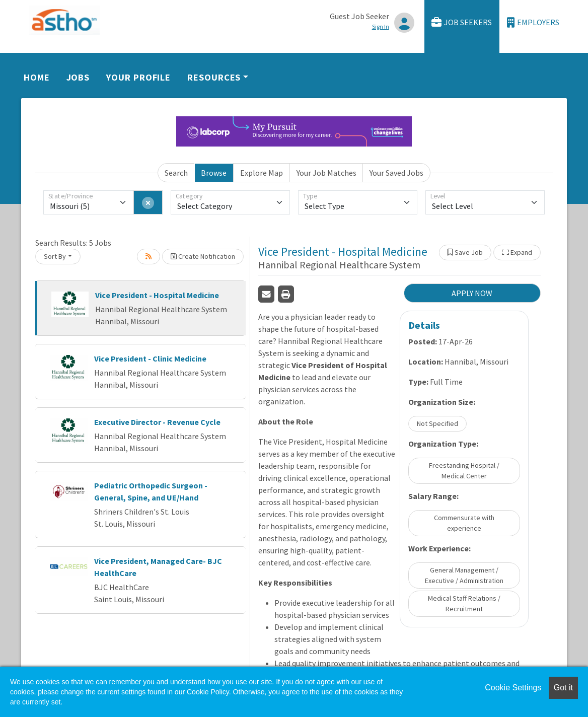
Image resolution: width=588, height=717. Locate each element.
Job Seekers (462, 22)
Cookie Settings (513, 688)
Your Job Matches (326, 173)
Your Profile (138, 77)
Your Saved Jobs (396, 173)
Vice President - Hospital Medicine (157, 295)
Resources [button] (214, 77)
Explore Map (262, 173)
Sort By (55, 256)
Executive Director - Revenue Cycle (157, 422)
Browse (214, 173)
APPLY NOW (472, 293)
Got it (563, 688)
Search (176, 173)
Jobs (78, 77)
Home (37, 77)
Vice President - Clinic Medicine (150, 358)
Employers (533, 22)
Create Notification (203, 256)
